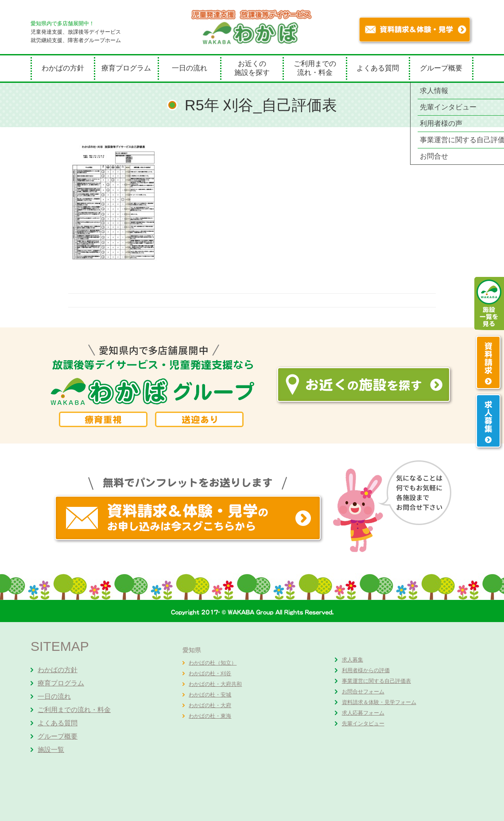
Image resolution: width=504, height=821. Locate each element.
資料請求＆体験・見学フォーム (379, 702)
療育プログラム (126, 68)
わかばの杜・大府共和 (215, 684)
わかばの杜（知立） (213, 663)
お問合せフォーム (363, 692)
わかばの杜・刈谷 (210, 673)
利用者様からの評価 (366, 670)
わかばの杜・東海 (210, 716)
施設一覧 (51, 749)
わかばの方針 (63, 68)
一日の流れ (190, 68)
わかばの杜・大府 (210, 705)
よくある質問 (378, 68)
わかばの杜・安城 (210, 695)
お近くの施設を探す (252, 68)
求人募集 (353, 660)
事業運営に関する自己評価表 (376, 681)
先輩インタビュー (363, 724)
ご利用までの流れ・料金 (315, 68)
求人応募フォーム (363, 713)
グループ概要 (441, 68)
